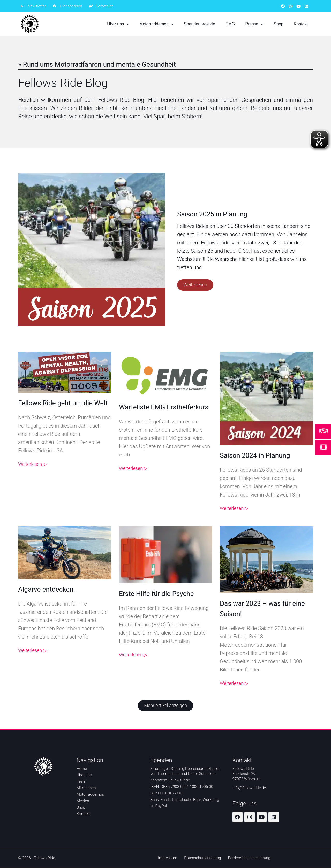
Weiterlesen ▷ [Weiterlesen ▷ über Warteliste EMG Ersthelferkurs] (133, 468)
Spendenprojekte (200, 24)
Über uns (118, 24)
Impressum (167, 858)
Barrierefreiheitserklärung (250, 858)
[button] (165, 706)
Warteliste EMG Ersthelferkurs (164, 407)
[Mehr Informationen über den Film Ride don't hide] (324, 447)
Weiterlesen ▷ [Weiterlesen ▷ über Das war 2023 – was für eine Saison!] (234, 683)
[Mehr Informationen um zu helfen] (324, 431)
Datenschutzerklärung (202, 858)
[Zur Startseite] (30, 24)
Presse (254, 24)
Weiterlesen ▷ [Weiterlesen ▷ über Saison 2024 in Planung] (234, 508)
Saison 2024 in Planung (255, 455)
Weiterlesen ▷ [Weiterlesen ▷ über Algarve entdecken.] (32, 650)
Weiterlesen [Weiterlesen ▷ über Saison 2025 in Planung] (195, 285)
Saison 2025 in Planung (212, 214)
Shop (278, 24)
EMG (230, 24)
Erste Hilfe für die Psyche (156, 594)
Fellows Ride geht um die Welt (63, 403)
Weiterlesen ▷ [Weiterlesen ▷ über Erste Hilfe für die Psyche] (133, 655)
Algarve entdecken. (47, 589)
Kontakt (301, 24)
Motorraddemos (156, 24)
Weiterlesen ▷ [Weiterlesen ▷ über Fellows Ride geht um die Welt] (32, 464)
